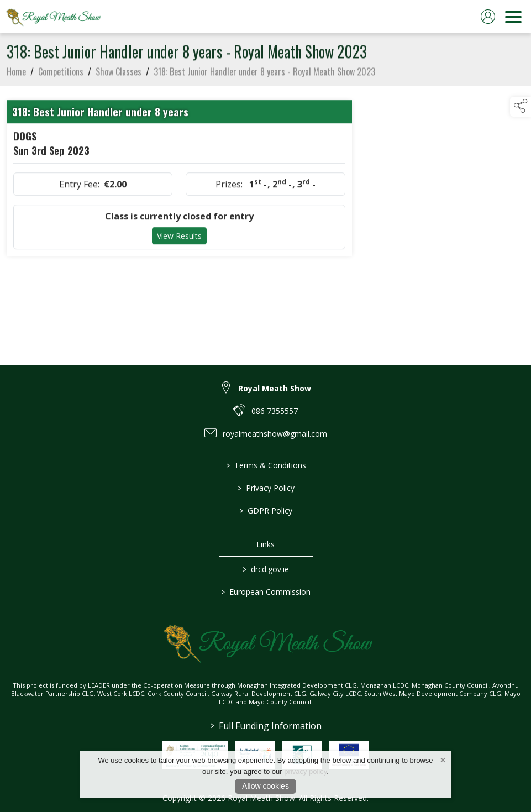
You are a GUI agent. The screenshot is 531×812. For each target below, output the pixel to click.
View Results (179, 239)
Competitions (61, 74)
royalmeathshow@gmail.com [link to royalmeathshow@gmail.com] (275, 434)
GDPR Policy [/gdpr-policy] (266, 510)
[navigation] (513, 17)
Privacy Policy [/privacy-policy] (265, 488)
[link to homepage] (52, 17)
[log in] (488, 17)
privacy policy (305, 771)
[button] (521, 107)
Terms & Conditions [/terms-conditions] (265, 465)
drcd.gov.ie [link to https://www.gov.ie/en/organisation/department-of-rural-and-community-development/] (266, 569)
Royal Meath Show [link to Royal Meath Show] (275, 388)
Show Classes (119, 74)
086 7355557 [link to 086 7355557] (275, 411)
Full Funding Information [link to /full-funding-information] (266, 726)
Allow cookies (265, 786)
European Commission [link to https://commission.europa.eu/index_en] (266, 592)
